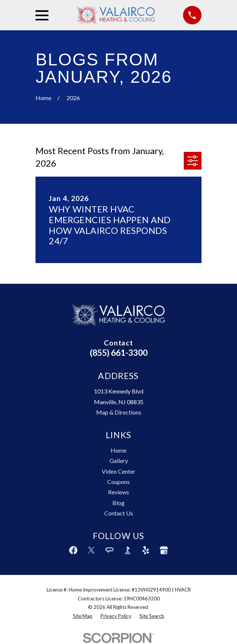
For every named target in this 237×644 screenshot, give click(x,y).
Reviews (118, 492)
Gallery (119, 461)
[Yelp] (146, 550)
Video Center (118, 471)
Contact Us (119, 513)
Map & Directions (119, 412)
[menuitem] (83, 616)
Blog (118, 503)
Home (118, 450)
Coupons (118, 482)
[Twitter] (91, 550)
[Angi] (109, 550)
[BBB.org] (128, 550)
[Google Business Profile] (164, 550)
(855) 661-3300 (119, 352)
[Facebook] (73, 550)
